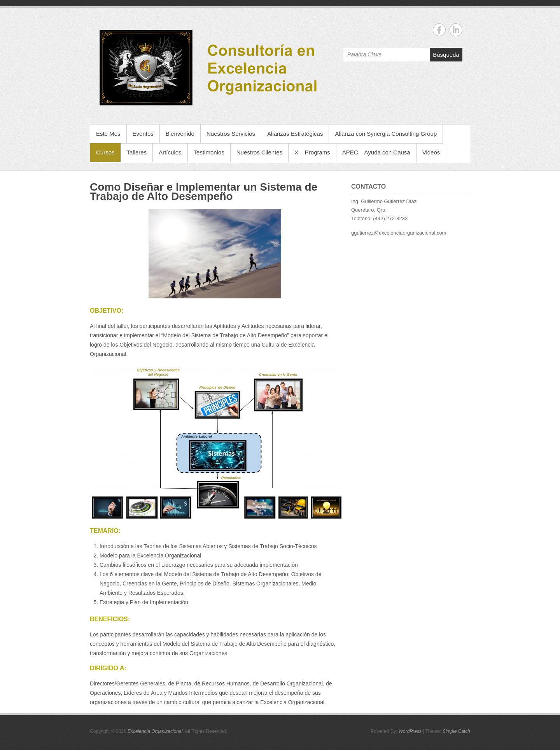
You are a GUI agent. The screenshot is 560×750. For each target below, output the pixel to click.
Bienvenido (180, 134)
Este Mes (108, 134)
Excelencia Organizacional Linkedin (456, 30)
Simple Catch (456, 731)
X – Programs (312, 152)
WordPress (410, 731)
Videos (431, 152)
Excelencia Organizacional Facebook (439, 30)
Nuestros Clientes (259, 152)
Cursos (105, 152)
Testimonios (209, 152)
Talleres (137, 152)
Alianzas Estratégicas (295, 134)
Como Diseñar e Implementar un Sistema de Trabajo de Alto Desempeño (204, 192)
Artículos (170, 152)
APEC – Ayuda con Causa (376, 152)
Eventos (143, 134)
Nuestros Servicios (231, 134)
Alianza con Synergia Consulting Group (386, 134)
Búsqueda (446, 55)
